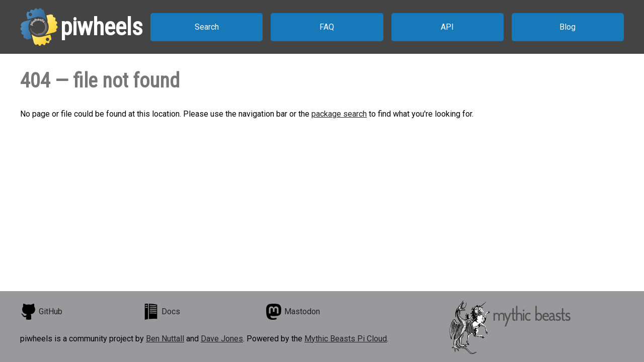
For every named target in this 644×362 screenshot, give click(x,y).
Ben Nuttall (165, 339)
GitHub (41, 312)
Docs (162, 312)
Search (207, 27)
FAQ (327, 27)
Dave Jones (222, 339)
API (447, 27)
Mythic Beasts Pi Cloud (346, 339)
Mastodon (293, 312)
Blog (568, 27)
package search (339, 114)
